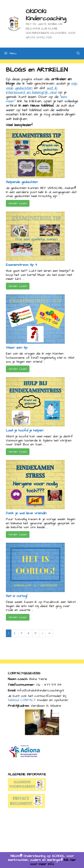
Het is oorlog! (16, 596)
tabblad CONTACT (22, 700)
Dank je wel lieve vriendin (26, 513)
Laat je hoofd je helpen (25, 430)
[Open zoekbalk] (78, 53)
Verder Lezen (18, 203)
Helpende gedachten (22, 182)
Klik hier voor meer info (53, 862)
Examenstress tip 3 (21, 265)
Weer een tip (17, 348)
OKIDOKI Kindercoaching (46, 15)
